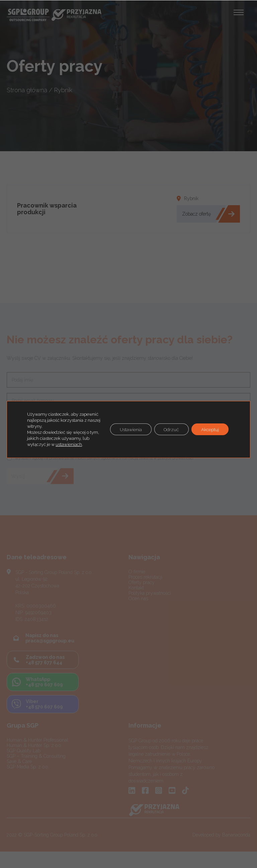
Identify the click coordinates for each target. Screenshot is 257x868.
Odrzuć (170, 429)
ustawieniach (76, 444)
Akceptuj (210, 429)
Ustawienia (128, 429)
